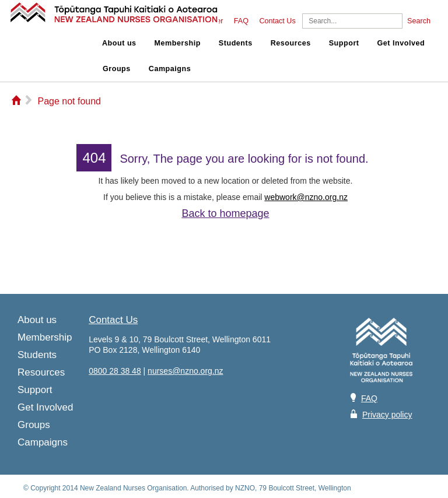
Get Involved (401, 43)
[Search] (352, 21)
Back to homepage (225, 213)
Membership (178, 43)
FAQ (241, 21)
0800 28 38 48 (115, 371)
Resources (291, 43)
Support (344, 43)
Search (419, 21)
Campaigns (170, 69)
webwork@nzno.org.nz (306, 197)
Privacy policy (387, 415)
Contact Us (277, 21)
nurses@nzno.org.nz (185, 371)
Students (236, 43)
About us (119, 43)
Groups (117, 69)
